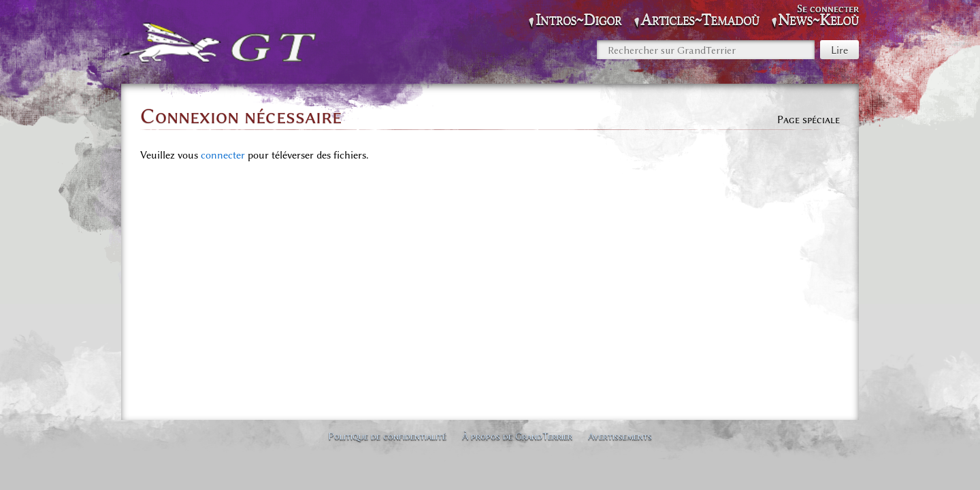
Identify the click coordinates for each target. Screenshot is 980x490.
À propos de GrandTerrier (517, 436)
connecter (223, 155)
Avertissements (620, 436)
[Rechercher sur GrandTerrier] (706, 50)
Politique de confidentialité (387, 436)
